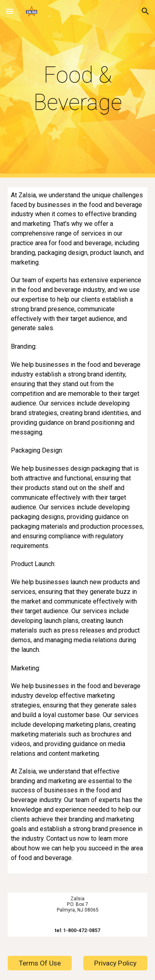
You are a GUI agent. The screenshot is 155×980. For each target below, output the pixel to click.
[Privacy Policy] (115, 963)
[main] (77, 89)
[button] (10, 11)
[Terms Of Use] (40, 963)
